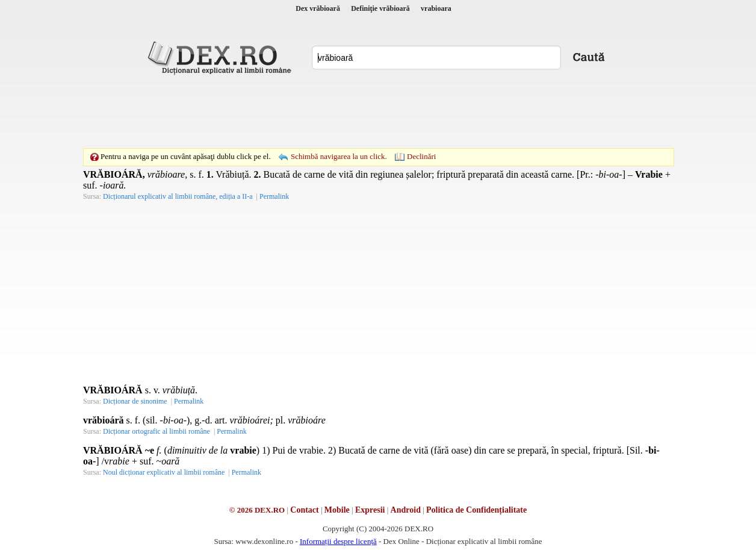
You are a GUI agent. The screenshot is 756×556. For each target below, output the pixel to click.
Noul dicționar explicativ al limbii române (164, 472)
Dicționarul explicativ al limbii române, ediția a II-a (178, 196)
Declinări (421, 156)
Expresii (370, 510)
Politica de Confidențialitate (476, 510)
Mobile (337, 510)
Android (406, 510)
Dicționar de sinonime (135, 401)
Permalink (274, 196)
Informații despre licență (338, 541)
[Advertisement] (378, 111)
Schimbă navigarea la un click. (339, 156)
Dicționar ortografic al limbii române (156, 431)
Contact (304, 510)
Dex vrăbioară (318, 8)
